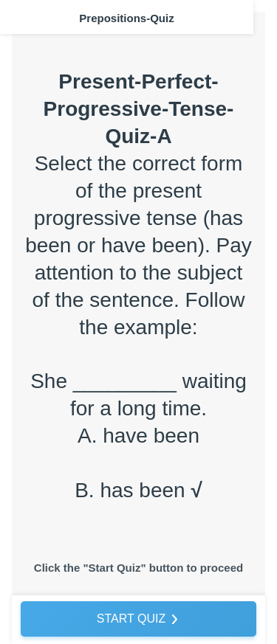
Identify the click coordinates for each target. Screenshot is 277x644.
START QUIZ (131, 619)
